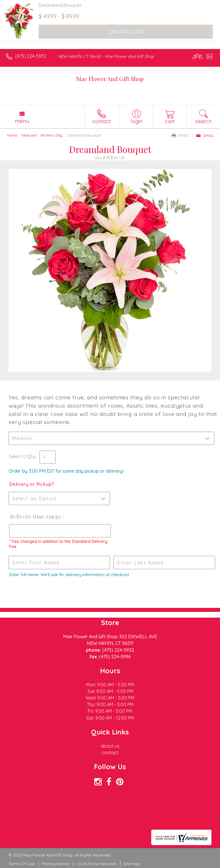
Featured (29, 135)
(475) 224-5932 (31, 56)
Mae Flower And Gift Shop (110, 79)
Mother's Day (52, 135)
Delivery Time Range (36, 517)
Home (12, 135)
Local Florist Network (96, 864)
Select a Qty (22, 456)
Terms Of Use (21, 864)
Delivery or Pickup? (32, 484)
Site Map (132, 864)
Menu (22, 121)
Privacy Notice (55, 864)
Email (205, 135)
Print (181, 135)
